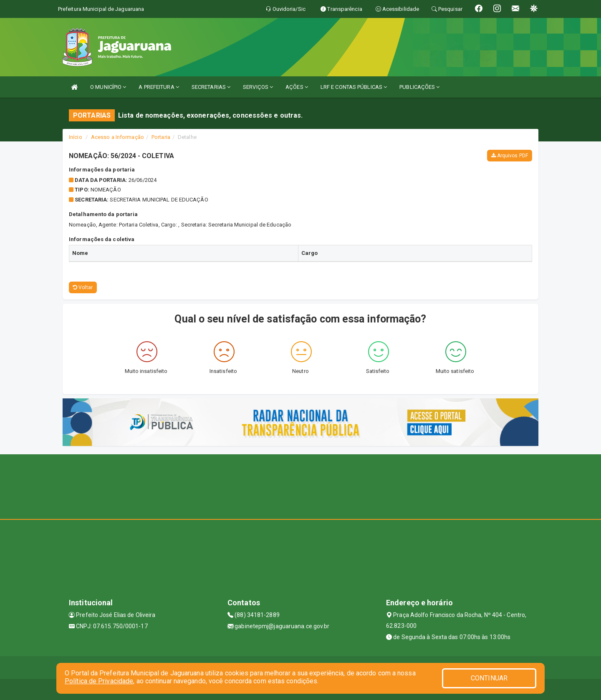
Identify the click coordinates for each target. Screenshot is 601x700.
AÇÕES (297, 87)
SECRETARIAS (211, 87)
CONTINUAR (489, 678)
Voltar (83, 287)
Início (76, 137)
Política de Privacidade (99, 681)
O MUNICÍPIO (108, 87)
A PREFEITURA (159, 87)
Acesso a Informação (117, 137)
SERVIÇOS (258, 87)
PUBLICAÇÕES (419, 87)
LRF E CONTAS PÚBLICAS (354, 87)
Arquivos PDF (510, 156)
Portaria (161, 137)
